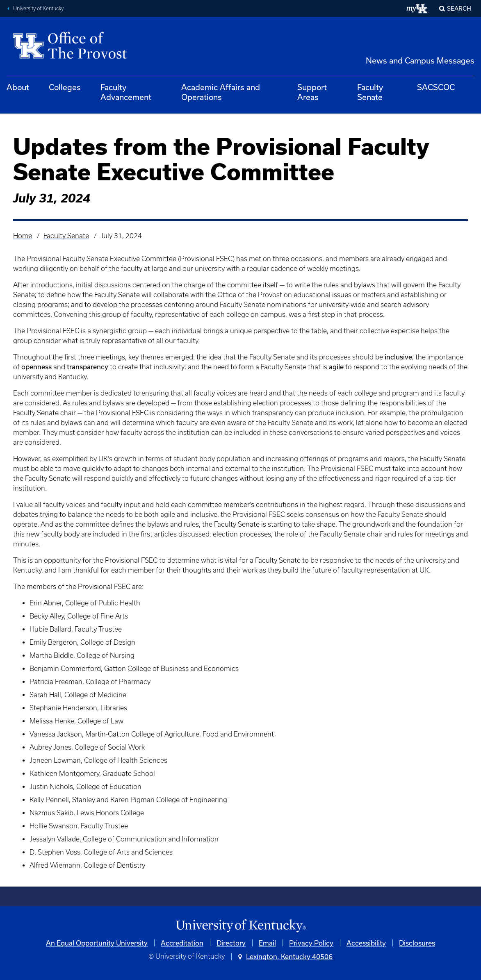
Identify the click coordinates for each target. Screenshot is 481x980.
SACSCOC (436, 87)
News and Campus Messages (420, 60)
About (18, 87)
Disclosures (417, 943)
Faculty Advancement (126, 92)
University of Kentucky (38, 8)
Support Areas (312, 92)
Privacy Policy (311, 943)
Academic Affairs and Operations (221, 92)
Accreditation (182, 943)
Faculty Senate (370, 92)
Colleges (65, 87)
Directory (231, 943)
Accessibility (366, 943)
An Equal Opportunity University (97, 943)
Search (459, 8)
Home (23, 236)
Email (267, 943)
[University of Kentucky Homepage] (241, 926)
